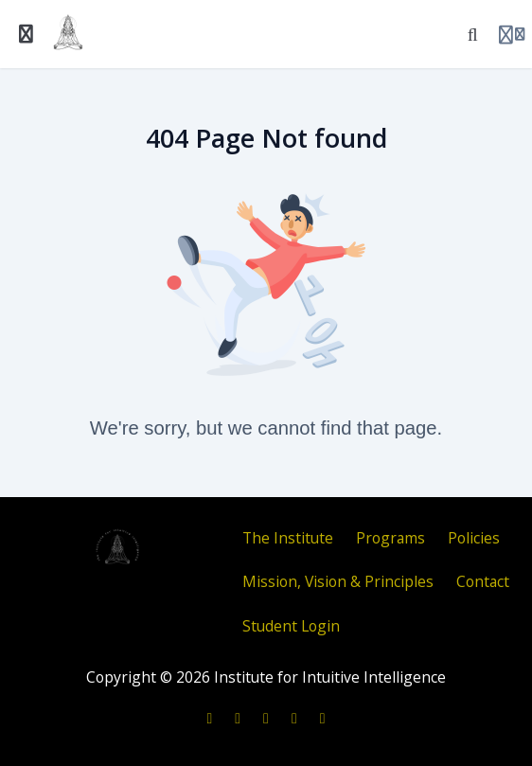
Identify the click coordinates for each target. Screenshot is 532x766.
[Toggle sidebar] (27, 34)
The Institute (288, 538)
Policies (474, 538)
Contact (483, 581)
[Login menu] (512, 34)
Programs (390, 538)
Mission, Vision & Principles (338, 581)
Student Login (291, 626)
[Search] (472, 34)
